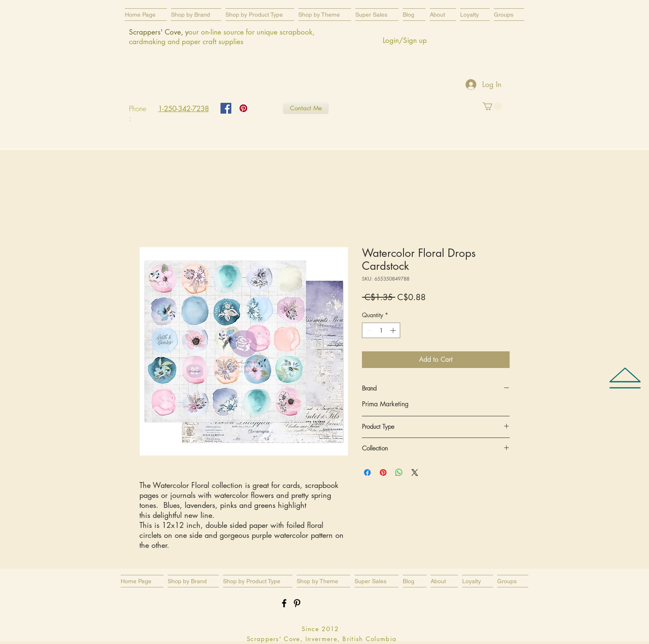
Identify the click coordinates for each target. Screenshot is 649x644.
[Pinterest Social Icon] (243, 108)
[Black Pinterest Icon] (297, 603)
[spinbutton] (381, 330)
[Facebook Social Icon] (226, 108)
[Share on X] (415, 472)
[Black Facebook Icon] (284, 603)
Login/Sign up (405, 40)
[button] (260, 15)
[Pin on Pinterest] (383, 472)
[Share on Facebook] (367, 472)
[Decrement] (368, 330)
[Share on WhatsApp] (399, 472)
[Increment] (394, 330)
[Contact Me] (306, 108)
